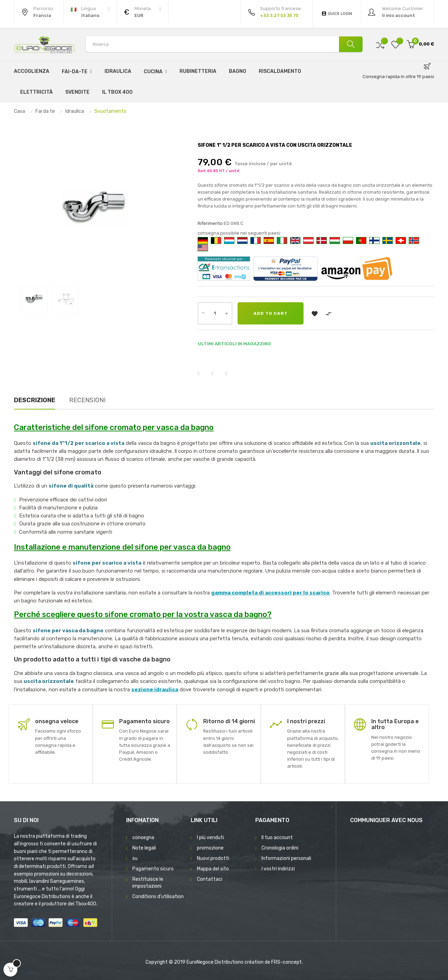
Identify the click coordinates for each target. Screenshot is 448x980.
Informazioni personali (286, 858)
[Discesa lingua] (90, 12)
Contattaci (210, 879)
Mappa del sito (213, 869)
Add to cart (271, 313)
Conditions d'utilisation (158, 897)
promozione (210, 848)
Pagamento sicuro (153, 869)
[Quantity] (215, 313)
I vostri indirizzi (278, 869)
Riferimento (210, 223)
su (135, 858)
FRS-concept (287, 962)
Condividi (203, 374)
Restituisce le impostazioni (148, 883)
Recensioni (87, 400)
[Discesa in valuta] (143, 12)
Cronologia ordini (280, 848)
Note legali (144, 848)
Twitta (217, 374)
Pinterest (231, 374)
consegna (143, 838)
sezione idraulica (155, 690)
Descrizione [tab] (35, 400)
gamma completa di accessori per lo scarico (270, 593)
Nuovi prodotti (213, 858)
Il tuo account (277, 838)
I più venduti (210, 838)
